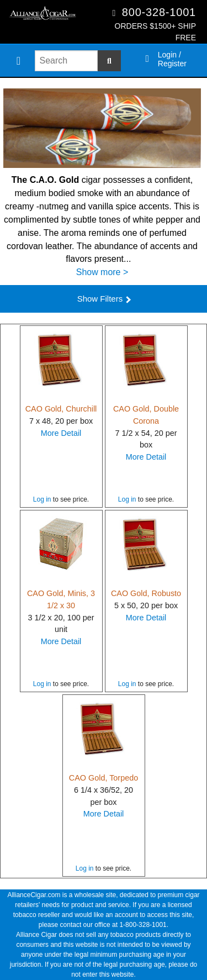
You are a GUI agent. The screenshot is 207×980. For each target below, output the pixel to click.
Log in (42, 499)
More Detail (61, 433)
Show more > (102, 272)
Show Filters (104, 299)
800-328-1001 (159, 12)
